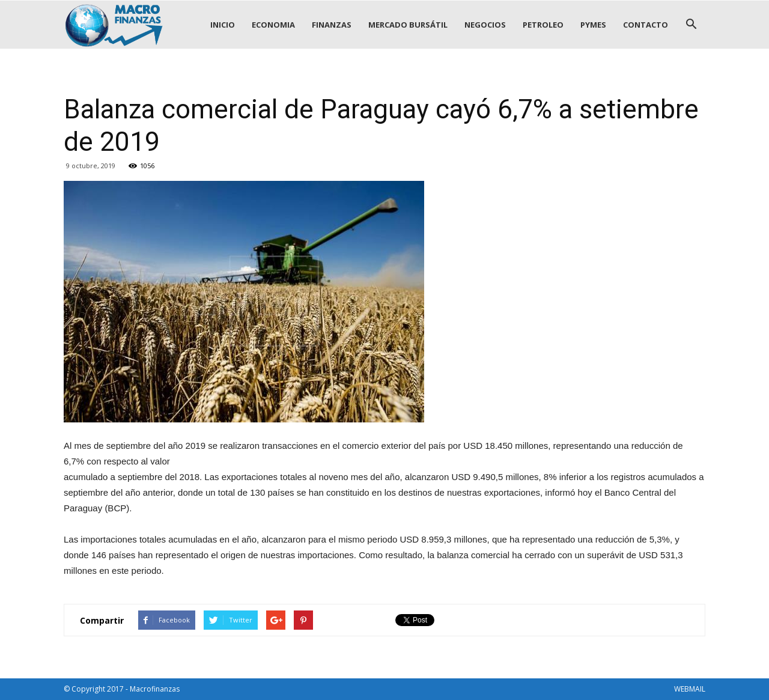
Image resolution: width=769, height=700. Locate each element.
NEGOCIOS (485, 25)
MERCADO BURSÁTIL (408, 25)
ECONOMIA (273, 25)
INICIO (223, 25)
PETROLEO (543, 25)
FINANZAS (332, 25)
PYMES (593, 25)
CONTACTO (646, 25)
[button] (691, 25)
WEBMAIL (690, 689)
